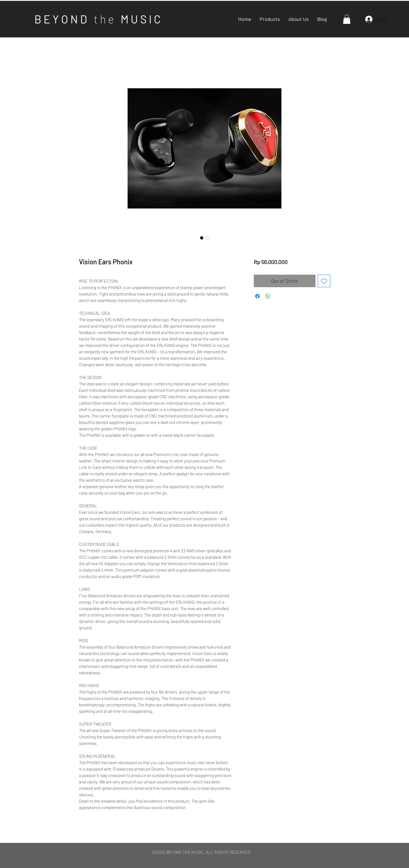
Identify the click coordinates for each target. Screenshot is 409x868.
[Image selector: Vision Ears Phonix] (202, 238)
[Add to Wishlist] (324, 281)
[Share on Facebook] (257, 296)
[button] (347, 19)
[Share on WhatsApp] (268, 296)
